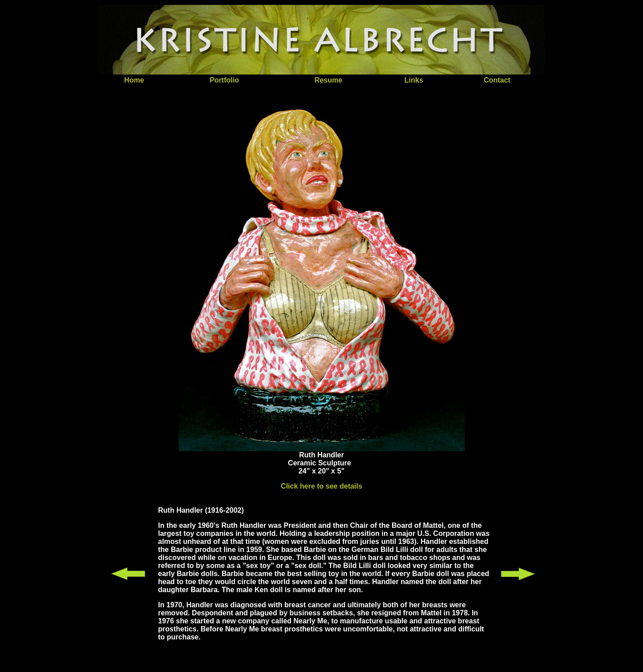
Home (134, 80)
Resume (328, 80)
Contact (497, 80)
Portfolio (224, 80)
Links (414, 80)
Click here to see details (321, 486)
